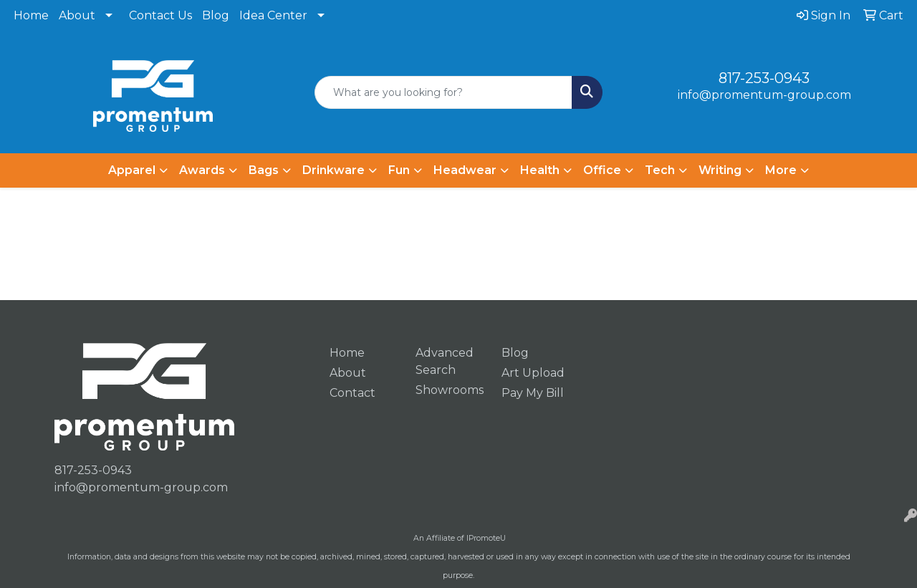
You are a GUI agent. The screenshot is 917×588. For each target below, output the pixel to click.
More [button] (781, 170)
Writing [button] (720, 170)
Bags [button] (264, 170)
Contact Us (160, 15)
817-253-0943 (764, 78)
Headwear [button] (465, 170)
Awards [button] (202, 170)
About (77, 15)
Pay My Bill (533, 393)
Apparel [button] (132, 170)
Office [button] (602, 170)
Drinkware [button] (333, 170)
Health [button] (540, 170)
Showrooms (450, 390)
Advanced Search (445, 361)
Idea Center (273, 15)
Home (31, 15)
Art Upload (533, 373)
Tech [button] (660, 170)
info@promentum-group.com (764, 95)
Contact (352, 393)
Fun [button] (399, 170)
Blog (216, 15)
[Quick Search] (444, 92)
